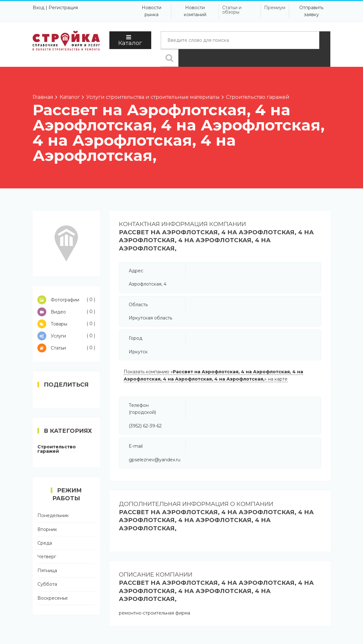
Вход (39, 8)
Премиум (275, 8)
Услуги (66, 336)
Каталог (130, 41)
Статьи (66, 348)
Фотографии (66, 300)
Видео (66, 312)
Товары (66, 324)
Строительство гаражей (57, 449)
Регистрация (63, 8)
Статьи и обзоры (232, 10)
